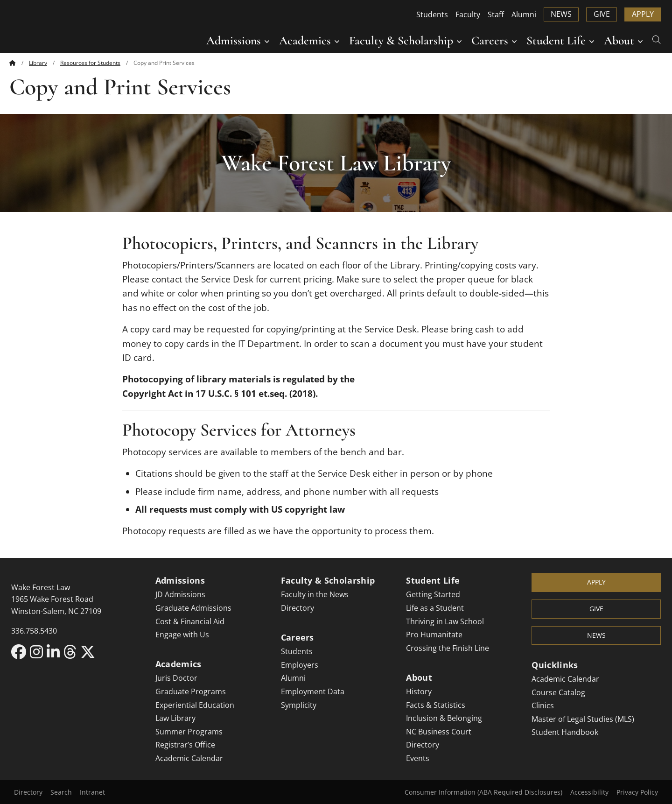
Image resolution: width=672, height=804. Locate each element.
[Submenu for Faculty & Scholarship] (459, 41)
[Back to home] (13, 63)
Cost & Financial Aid (190, 621)
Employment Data (313, 691)
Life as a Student (435, 608)
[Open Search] (657, 39)
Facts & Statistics (436, 705)
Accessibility (589, 792)
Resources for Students (90, 63)
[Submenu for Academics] (337, 41)
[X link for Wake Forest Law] (88, 652)
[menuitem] (19, 63)
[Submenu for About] (640, 41)
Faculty (468, 14)
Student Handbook (565, 732)
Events (418, 758)
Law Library (175, 718)
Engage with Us (182, 635)
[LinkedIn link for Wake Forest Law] (55, 652)
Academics (305, 40)
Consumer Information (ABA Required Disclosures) (483, 792)
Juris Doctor (176, 678)
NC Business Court (439, 732)
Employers (300, 665)
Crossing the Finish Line (448, 648)
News (561, 14)
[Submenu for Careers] (514, 41)
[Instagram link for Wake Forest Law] (38, 652)
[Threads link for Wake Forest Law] (72, 652)
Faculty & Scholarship (401, 40)
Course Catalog (558, 692)
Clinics (543, 705)
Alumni (524, 14)
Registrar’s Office (185, 745)
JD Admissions (180, 594)
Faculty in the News (315, 594)
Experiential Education (195, 705)
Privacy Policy (637, 792)
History (419, 691)
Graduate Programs (191, 691)
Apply (643, 14)
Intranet (92, 792)
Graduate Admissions (193, 608)
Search (61, 792)
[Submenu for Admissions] (267, 41)
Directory (297, 608)
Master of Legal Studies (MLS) (583, 719)
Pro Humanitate (434, 635)
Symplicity (299, 705)
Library (38, 63)
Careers (490, 40)
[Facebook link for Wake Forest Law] (21, 652)
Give (602, 14)
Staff (496, 14)
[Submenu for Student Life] (592, 41)
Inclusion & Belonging (444, 718)
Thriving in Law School (445, 621)
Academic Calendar (189, 758)
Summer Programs (189, 732)
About (619, 40)
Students (432, 14)
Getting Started (433, 594)
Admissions (234, 40)
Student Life (556, 40)
